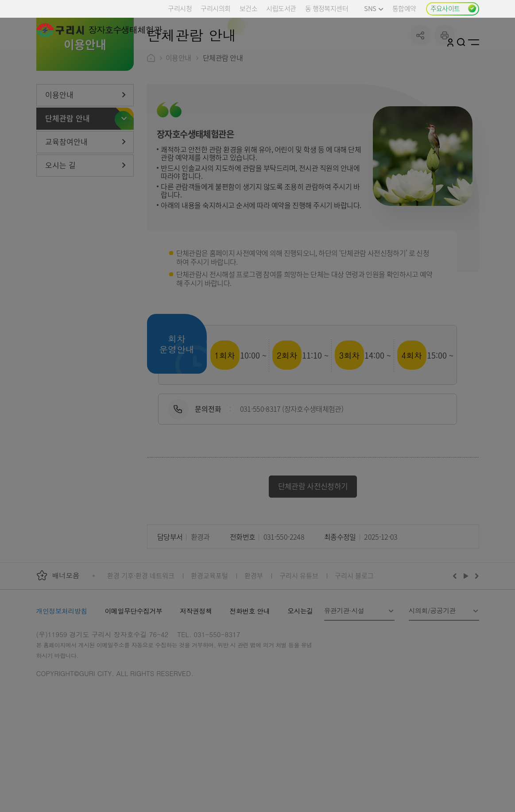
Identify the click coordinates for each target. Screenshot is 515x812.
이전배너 (457, 642)
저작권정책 (196, 677)
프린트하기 (445, 102)
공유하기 (420, 102)
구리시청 (180, 8)
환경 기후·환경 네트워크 (141, 642)
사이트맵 (474, 42)
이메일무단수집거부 (134, 677)
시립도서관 (281, 8)
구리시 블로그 (354, 642)
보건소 (248, 8)
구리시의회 (215, 8)
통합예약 (404, 8)
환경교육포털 (209, 642)
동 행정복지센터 (327, 8)
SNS (374, 8)
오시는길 (300, 677)
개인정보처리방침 (62, 677)
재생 (466, 642)
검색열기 (461, 42)
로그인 (450, 42)
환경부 (254, 642)
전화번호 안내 (250, 677)
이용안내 (178, 124)
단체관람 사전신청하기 (313, 552)
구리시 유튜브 (299, 642)
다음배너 (476, 642)
